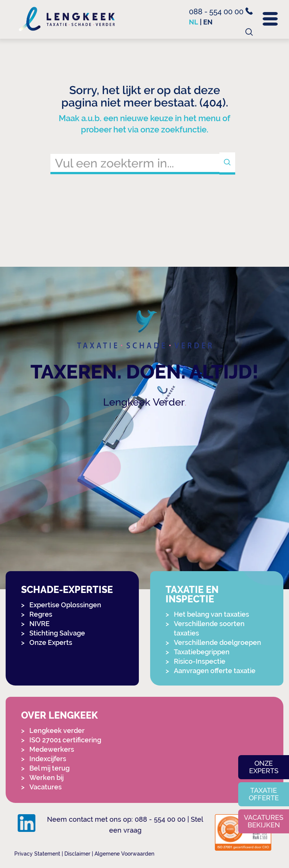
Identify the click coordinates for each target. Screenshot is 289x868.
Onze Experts (51, 642)
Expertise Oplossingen (65, 605)
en (208, 22)
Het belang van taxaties (211, 614)
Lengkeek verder (57, 730)
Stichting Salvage (57, 633)
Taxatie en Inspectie (192, 594)
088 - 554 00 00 (221, 12)
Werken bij (46, 778)
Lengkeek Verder (144, 402)
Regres (41, 614)
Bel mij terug (49, 768)
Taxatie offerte (264, 794)
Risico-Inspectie (200, 661)
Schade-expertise (67, 590)
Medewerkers (52, 749)
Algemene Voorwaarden (124, 854)
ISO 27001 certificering (65, 740)
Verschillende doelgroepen (218, 642)
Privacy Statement (37, 854)
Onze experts (264, 767)
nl (194, 22)
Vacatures (46, 787)
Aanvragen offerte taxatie (215, 671)
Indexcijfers (48, 759)
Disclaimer (77, 854)
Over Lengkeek (59, 715)
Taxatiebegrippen (202, 652)
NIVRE (40, 624)
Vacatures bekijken (264, 821)
